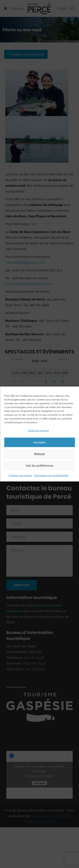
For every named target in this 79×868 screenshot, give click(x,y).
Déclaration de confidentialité (51, 475)
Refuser (39, 454)
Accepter (39, 442)
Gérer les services (38, 430)
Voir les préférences (39, 466)
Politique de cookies (20, 475)
